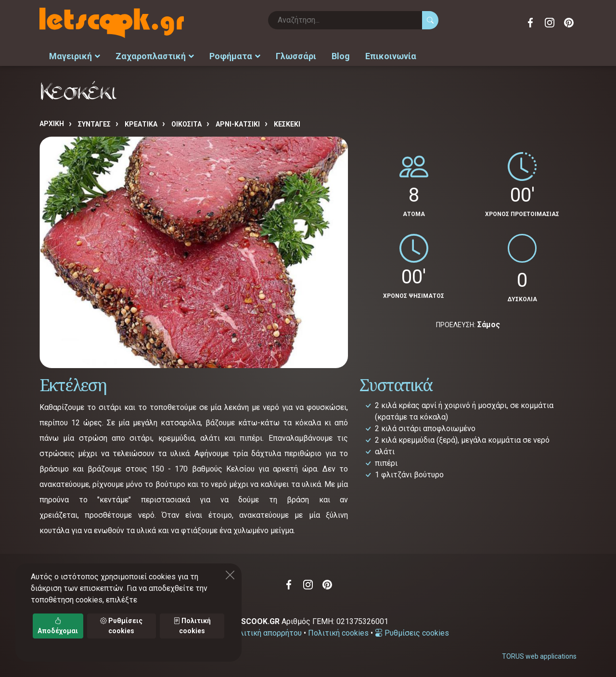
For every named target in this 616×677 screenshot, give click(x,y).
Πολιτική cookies (338, 632)
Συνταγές (94, 124)
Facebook (530, 23)
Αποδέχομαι (58, 626)
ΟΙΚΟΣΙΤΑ (186, 124)
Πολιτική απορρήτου (266, 632)
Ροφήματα (235, 56)
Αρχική (52, 123)
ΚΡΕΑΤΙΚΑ (141, 124)
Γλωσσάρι (296, 56)
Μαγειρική (75, 56)
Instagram (550, 23)
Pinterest (569, 23)
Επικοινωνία (391, 56)
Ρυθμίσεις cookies (412, 632)
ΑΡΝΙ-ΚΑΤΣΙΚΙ (238, 124)
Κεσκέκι (287, 124)
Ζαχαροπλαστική (155, 56)
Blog (341, 56)
